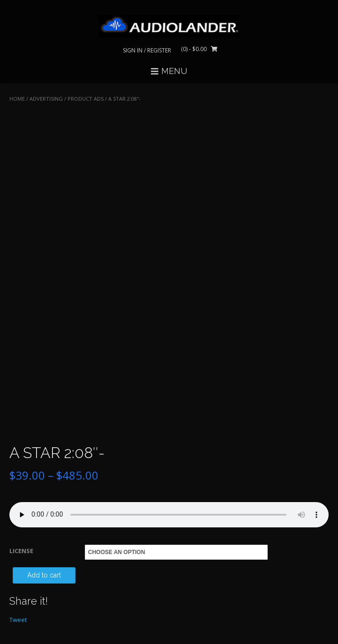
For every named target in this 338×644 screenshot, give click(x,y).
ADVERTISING (46, 99)
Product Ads (86, 99)
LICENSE (21, 551)
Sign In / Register (147, 50)
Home (17, 99)
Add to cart (44, 575)
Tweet (18, 620)
